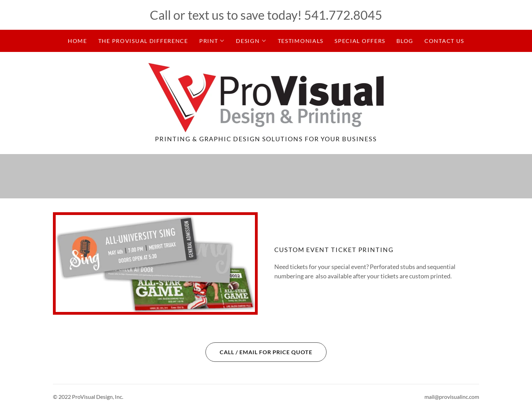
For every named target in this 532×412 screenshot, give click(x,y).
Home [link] (77, 41)
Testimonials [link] (301, 41)
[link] (266, 97)
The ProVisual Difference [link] (143, 41)
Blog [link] (405, 41)
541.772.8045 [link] (343, 15)
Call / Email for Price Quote (259, 352)
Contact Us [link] (444, 41)
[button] (212, 41)
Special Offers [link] (360, 41)
